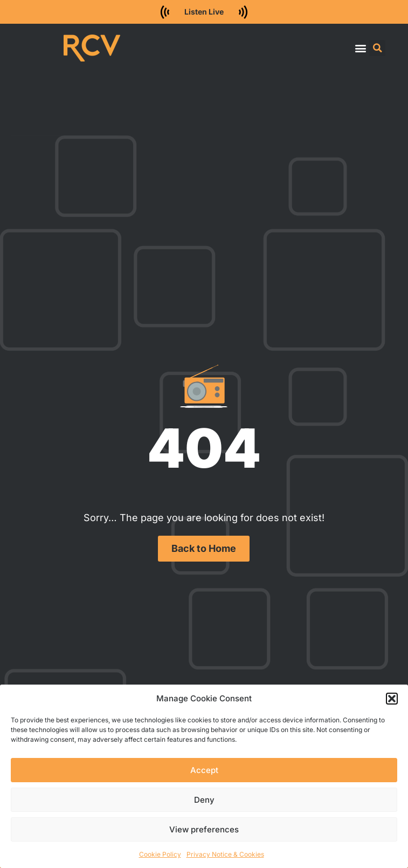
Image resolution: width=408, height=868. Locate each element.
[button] (392, 699)
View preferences (204, 829)
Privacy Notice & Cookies (225, 854)
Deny (204, 800)
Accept (204, 770)
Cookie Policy (160, 854)
